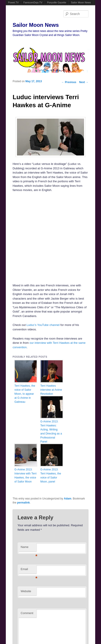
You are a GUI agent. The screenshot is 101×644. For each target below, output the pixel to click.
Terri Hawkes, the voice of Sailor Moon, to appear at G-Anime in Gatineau (25, 394)
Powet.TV (13, 2)
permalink (23, 503)
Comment (27, 613)
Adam (68, 499)
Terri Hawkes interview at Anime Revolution (51, 390)
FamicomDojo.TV (33, 2)
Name (29, 548)
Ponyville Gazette (57, 2)
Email (29, 570)
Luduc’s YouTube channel (43, 325)
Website (26, 591)
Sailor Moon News (81, 2)
